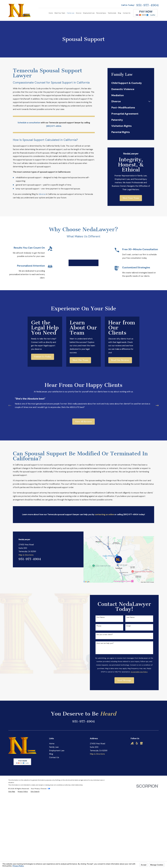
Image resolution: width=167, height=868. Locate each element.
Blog (51, 786)
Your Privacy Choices (40, 821)
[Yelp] (137, 775)
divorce (42, 194)
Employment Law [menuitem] (89, 13)
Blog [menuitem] (120, 13)
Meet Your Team (131, 198)
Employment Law (57, 783)
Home (52, 776)
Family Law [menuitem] (71, 13)
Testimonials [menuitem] (112, 13)
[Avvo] (132, 775)
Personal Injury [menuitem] (101, 13)
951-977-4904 (147, 5)
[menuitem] (131, 83)
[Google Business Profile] (141, 775)
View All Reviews (83, 454)
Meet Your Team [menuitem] (60, 13)
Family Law (54, 779)
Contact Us (54, 790)
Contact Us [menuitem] (127, 13)
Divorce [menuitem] (79, 13)
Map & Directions (26, 587)
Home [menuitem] (51, 13)
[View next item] (157, 438)
